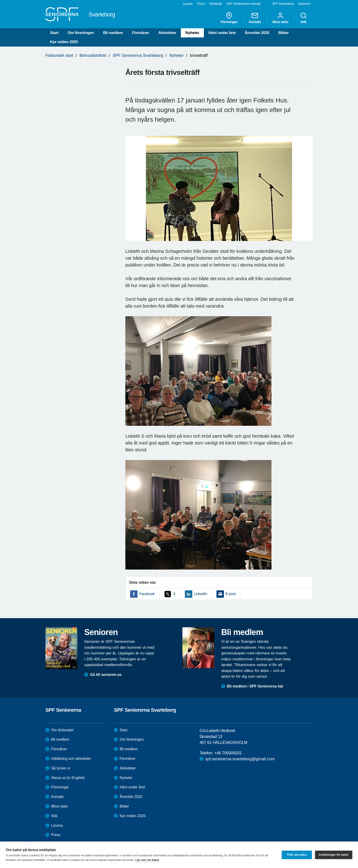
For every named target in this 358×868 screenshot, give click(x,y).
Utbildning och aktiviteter (71, 759)
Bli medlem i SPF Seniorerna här (255, 686)
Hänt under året (222, 33)
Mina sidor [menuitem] (280, 18)
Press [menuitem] (201, 4)
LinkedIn (200, 594)
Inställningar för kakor (334, 855)
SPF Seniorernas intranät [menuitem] (243, 4)
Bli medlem (113, 33)
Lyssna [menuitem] (188, 4)
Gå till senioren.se (106, 675)
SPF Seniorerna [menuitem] (283, 4)
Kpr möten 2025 (64, 42)
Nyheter (192, 33)
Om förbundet (62, 730)
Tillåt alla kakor (297, 855)
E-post (231, 594)
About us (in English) (68, 778)
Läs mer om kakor (147, 860)
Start (54, 33)
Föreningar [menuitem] (229, 18)
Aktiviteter (167, 33)
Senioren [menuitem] (304, 4)
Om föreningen (81, 33)
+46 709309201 (228, 753)
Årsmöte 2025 (257, 33)
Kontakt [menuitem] (255, 18)
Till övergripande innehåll (0, 0)
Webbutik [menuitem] (216, 4)
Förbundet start (59, 55)
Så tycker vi (61, 768)
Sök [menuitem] (303, 18)
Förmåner (141, 33)
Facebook (147, 594)
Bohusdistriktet (93, 55)
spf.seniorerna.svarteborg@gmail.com (240, 759)
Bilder (284, 33)
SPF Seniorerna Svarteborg (138, 55)
